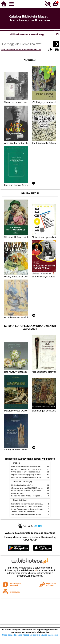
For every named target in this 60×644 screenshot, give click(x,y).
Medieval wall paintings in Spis (22, 485)
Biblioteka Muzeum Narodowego (27, 34)
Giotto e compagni (18, 493)
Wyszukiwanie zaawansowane (16, 49)
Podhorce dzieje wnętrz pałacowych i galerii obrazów (30, 477)
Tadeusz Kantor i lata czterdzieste (23, 512)
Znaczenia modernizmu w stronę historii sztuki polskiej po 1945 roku (36, 515)
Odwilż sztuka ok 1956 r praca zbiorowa (26, 472)
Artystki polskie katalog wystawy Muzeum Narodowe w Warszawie (35, 475)
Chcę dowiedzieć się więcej (15, 635)
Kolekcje (36, 49)
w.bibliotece (29, 570)
